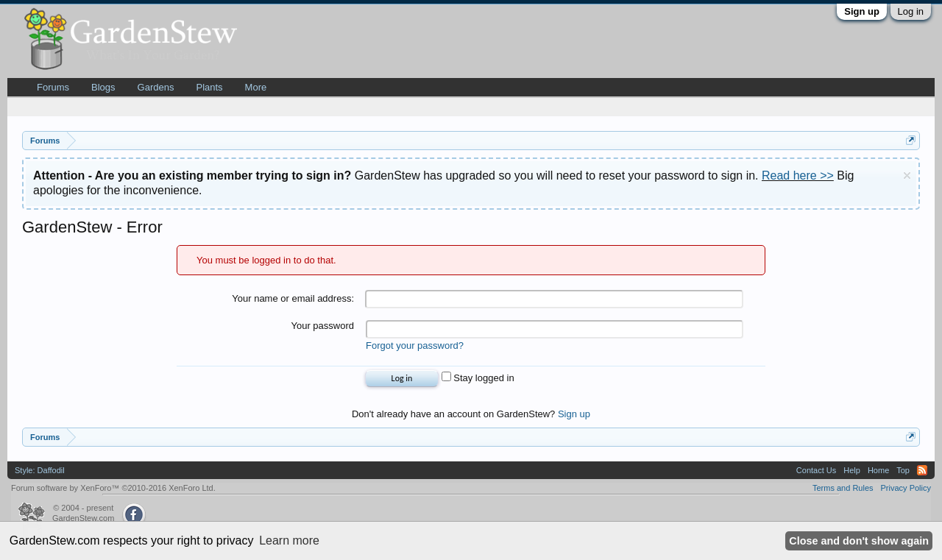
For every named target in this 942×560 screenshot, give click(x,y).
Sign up (862, 11)
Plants (209, 87)
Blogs (103, 87)
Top (903, 470)
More (256, 87)
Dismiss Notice (907, 176)
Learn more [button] (289, 540)
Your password (322, 326)
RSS (922, 470)
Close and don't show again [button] (859, 541)
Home (878, 470)
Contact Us (816, 470)
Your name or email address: (293, 298)
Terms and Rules (843, 488)
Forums (53, 87)
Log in (911, 11)
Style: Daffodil (40, 470)
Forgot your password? (415, 345)
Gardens (156, 87)
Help (852, 470)
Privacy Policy (906, 488)
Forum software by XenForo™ (113, 488)
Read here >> (798, 176)
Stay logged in (478, 378)
